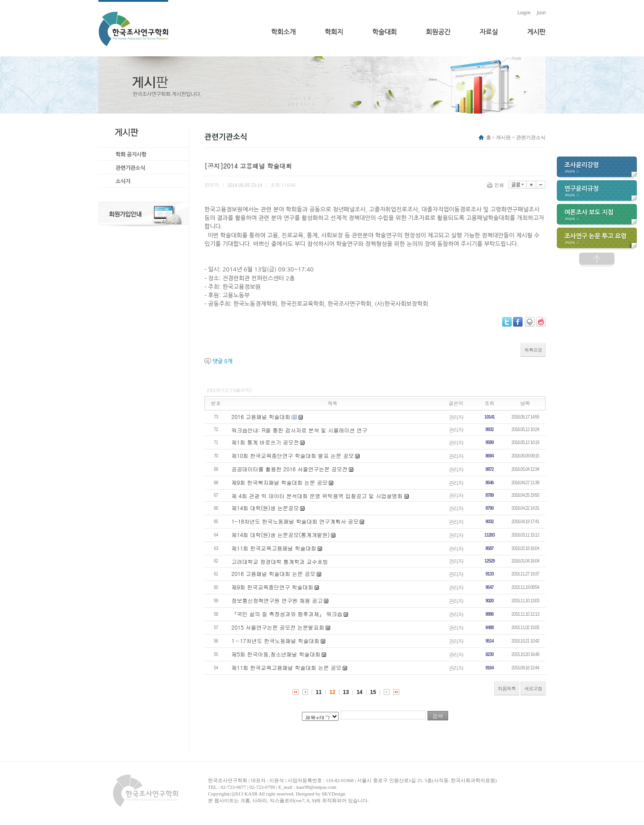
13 (346, 692)
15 (373, 692)
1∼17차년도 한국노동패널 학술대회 (276, 641)
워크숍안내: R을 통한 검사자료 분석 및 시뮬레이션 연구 (300, 430)
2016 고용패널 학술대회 (261, 417)
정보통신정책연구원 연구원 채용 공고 (277, 600)
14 (359, 692)
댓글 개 (222, 361)
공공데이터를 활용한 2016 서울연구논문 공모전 (290, 469)
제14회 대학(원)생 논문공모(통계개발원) (281, 535)
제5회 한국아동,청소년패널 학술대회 (276, 654)
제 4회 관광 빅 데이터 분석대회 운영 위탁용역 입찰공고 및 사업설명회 (318, 496)
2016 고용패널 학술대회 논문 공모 (274, 573)
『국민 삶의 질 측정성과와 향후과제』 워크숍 (287, 614)
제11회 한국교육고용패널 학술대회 (274, 548)
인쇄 (496, 185)
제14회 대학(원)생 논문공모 (265, 508)
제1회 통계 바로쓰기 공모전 (265, 442)
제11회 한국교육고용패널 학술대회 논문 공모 (287, 667)
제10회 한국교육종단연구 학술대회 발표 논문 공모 (293, 455)
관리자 (456, 417)
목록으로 (533, 350)
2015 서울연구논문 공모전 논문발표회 (278, 627)
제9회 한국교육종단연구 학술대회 (273, 587)
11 (319, 692)
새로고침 (533, 688)
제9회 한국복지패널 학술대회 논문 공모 (280, 482)
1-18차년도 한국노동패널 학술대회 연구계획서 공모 (295, 521)
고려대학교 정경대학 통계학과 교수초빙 (280, 561)
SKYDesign (333, 794)
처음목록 (507, 688)
